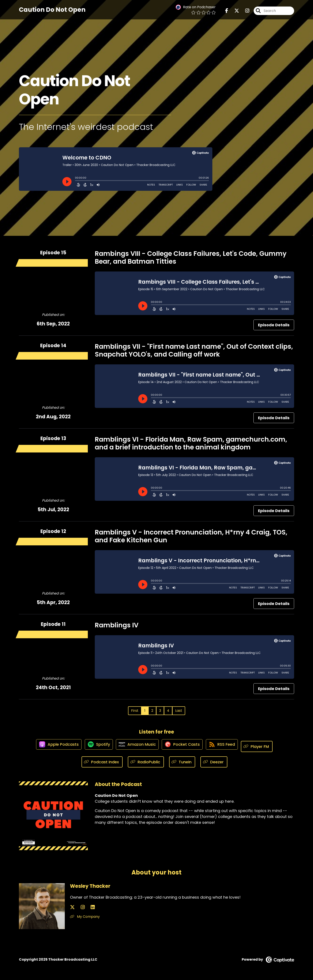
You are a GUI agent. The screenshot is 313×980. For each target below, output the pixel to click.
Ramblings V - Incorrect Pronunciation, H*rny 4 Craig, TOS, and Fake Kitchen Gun (191, 536)
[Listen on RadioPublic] (146, 762)
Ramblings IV (117, 625)
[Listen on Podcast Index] (102, 762)
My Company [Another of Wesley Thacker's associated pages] (85, 917)
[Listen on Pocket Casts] (184, 746)
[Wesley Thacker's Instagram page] (78, 907)
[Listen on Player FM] (264, 746)
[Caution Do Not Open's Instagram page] (245, 13)
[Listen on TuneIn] (182, 762)
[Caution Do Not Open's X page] (234, 13)
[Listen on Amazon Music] (136, 747)
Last (179, 711)
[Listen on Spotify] (95, 746)
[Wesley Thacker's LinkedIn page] (83, 907)
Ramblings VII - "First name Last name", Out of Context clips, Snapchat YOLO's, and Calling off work (194, 350)
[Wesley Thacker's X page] (72, 907)
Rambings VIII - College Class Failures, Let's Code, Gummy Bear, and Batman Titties (191, 258)
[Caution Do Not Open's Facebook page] (227, 13)
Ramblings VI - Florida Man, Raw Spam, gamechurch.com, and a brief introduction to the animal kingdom (191, 443)
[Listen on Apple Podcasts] (52, 747)
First (135, 711)
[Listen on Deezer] (214, 762)
